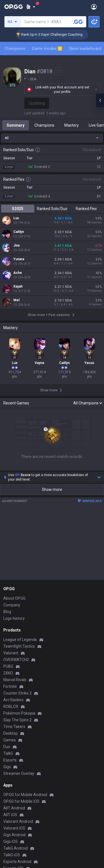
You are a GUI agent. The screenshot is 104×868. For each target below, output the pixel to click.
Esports (10, 760)
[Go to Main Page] (14, 7)
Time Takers (14, 727)
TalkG (8, 753)
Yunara (19, 259)
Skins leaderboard (85, 49)
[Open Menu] (94, 7)
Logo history (14, 618)
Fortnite (10, 686)
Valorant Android (18, 821)
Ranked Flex (86, 209)
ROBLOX (11, 707)
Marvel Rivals (15, 680)
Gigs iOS (11, 842)
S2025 (18, 209)
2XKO (8, 673)
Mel (16, 300)
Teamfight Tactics (19, 646)
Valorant (11, 653)
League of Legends (20, 640)
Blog (7, 612)
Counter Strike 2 (17, 693)
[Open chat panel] (100, 100)
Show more (52, 490)
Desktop (11, 733)
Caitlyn (19, 232)
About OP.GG (14, 598)
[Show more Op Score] (99, 477)
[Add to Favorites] (59, 71)
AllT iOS (10, 815)
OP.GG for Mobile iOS (21, 801)
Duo (7, 747)
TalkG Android (16, 848)
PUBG (8, 666)
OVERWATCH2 (16, 660)
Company (12, 605)
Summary (16, 125)
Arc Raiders (13, 700)
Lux (16, 218)
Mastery (72, 125)
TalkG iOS (12, 855)
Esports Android (17, 862)
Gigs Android (14, 835)
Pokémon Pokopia (19, 713)
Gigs (7, 767)
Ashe (18, 273)
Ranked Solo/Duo (52, 209)
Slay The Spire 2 (17, 720)
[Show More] (31, 7)
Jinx (17, 245)
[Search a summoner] (78, 22)
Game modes (47, 49)
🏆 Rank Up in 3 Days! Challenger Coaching (54, 35)
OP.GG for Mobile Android (25, 795)
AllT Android (14, 808)
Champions (15, 49)
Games (10, 740)
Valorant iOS (14, 828)
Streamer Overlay (19, 773)
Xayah (18, 286)
